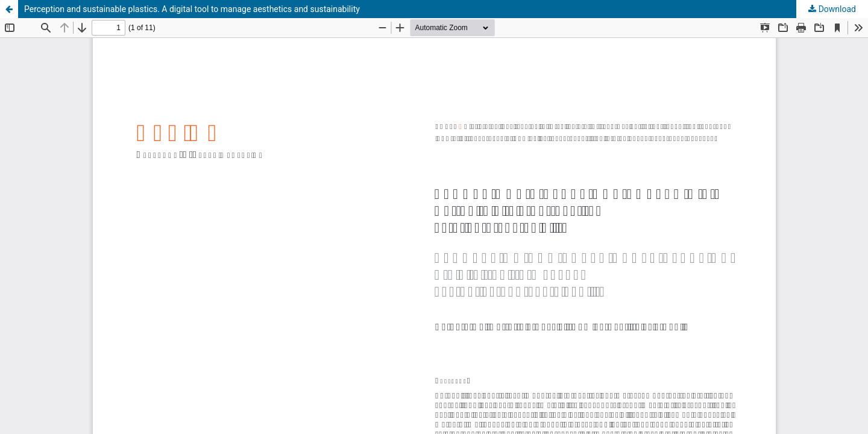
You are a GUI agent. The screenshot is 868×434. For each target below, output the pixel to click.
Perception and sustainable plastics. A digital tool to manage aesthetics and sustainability (192, 9)
